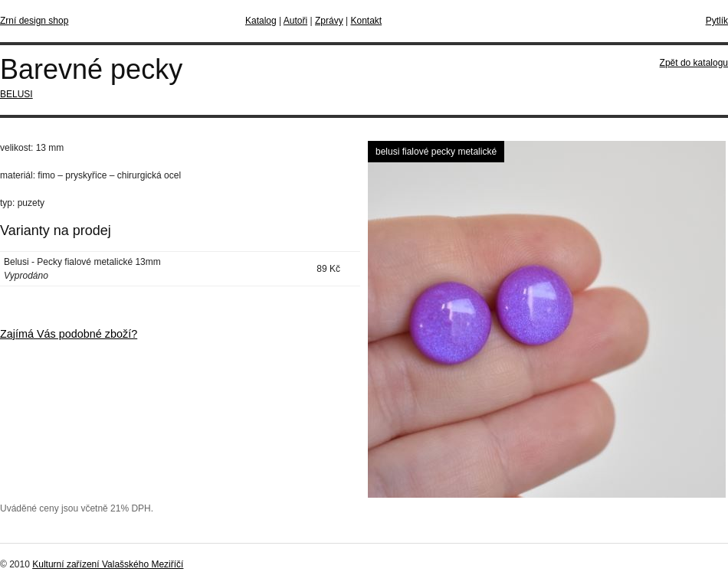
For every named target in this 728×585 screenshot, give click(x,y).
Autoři (295, 21)
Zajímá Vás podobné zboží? (69, 334)
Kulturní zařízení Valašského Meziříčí (108, 564)
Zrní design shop (34, 21)
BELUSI (16, 94)
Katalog (261, 21)
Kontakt (366, 21)
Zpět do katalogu (694, 63)
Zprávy (329, 21)
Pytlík (717, 21)
